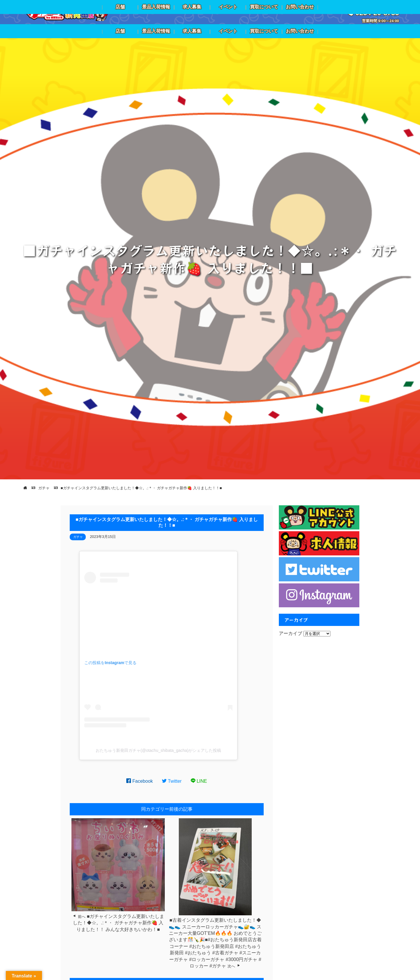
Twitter (172, 781)
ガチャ (78, 537)
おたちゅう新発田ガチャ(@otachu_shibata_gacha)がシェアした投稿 (158, 750)
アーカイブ (290, 633)
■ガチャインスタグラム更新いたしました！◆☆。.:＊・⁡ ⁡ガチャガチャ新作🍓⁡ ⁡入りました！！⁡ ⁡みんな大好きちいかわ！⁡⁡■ (119, 923)
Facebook (140, 781)
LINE (199, 781)
